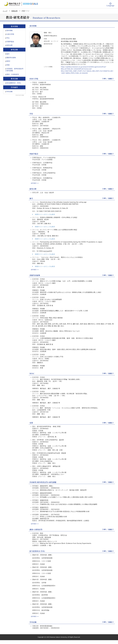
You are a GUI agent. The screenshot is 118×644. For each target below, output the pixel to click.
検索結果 (15, 11)
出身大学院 (10, 34)
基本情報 (10, 30)
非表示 (110, 79)
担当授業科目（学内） (14, 83)
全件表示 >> (35, 183)
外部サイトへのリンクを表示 (44, 214)
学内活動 (10, 92)
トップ (5, 11)
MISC (8, 61)
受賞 (8, 65)
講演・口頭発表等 (13, 74)
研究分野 (10, 45)
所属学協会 (10, 42)
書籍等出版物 (11, 58)
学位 (8, 38)
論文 (8, 54)
